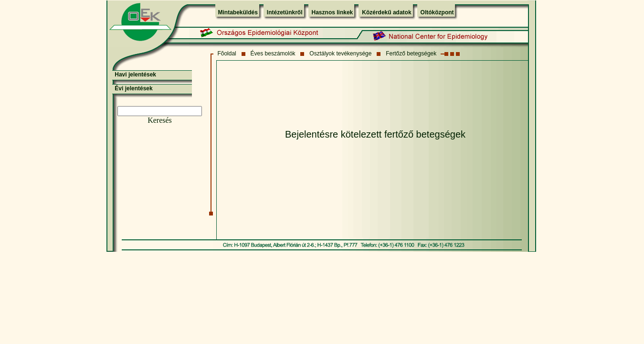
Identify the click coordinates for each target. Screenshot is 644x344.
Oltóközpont (437, 12)
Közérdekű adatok (386, 12)
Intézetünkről (285, 12)
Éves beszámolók (273, 54)
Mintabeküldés (238, 12)
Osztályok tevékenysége (340, 54)
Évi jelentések (133, 88)
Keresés (160, 120)
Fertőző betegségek (411, 54)
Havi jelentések (135, 75)
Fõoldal (227, 54)
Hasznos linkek (333, 12)
